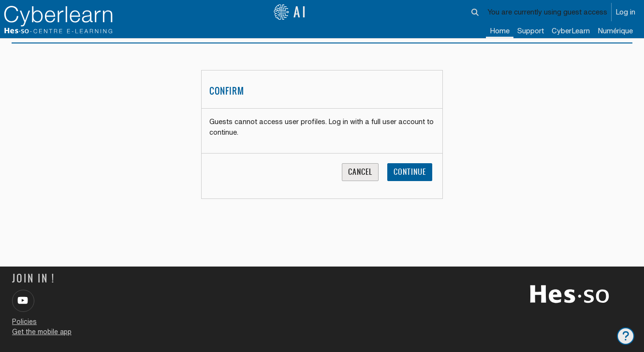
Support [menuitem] (531, 31)
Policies (24, 322)
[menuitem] (571, 31)
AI (291, 12)
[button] (476, 12)
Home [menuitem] (500, 31)
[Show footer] (626, 336)
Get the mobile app (42, 332)
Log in (625, 12)
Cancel (360, 184)
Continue (410, 184)
